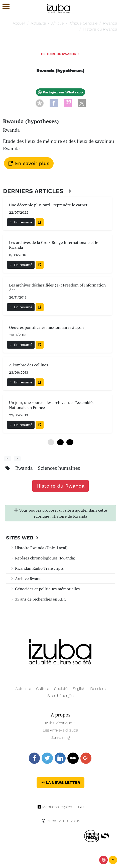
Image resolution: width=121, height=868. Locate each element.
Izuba (49, 821)
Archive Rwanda (27, 578)
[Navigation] (58, 8)
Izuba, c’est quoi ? (61, 723)
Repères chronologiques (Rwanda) (43, 558)
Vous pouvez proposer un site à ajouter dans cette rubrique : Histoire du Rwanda (60, 513)
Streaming (61, 737)
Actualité (38, 23)
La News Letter (60, 782)
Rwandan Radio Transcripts (37, 568)
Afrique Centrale (83, 23)
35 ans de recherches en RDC (38, 599)
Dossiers (98, 689)
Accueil (19, 23)
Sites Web (23, 538)
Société (61, 689)
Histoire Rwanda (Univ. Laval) (39, 548)
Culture (43, 689)
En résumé (21, 222)
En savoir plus (29, 163)
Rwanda (110, 23)
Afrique (58, 23)
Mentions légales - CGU (60, 807)
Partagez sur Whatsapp (60, 92)
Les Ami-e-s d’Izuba (60, 730)
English (79, 689)
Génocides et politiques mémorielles (45, 589)
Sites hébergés (60, 696)
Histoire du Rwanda (100, 29)
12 (70, 442)
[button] (4, 7)
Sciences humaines (59, 468)
